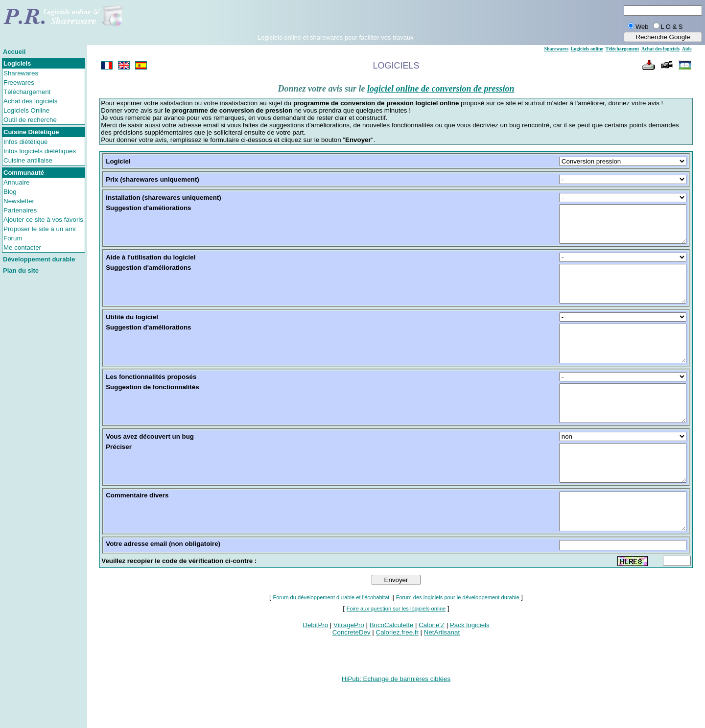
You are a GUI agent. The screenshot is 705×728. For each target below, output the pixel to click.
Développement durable (39, 259)
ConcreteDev (352, 676)
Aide (687, 49)
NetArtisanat (442, 676)
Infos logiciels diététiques (40, 151)
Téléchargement (27, 92)
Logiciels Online (26, 110)
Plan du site (21, 270)
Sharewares (21, 73)
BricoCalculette (392, 669)
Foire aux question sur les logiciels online (396, 653)
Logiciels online (587, 49)
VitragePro (349, 669)
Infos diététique (25, 142)
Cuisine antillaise (28, 160)
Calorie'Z (432, 669)
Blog (10, 192)
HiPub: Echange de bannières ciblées (396, 723)
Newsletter (19, 201)
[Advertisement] (335, 19)
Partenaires (20, 210)
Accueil (14, 52)
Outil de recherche (30, 120)
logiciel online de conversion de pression (441, 89)
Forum (13, 238)
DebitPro (315, 669)
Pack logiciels (470, 669)
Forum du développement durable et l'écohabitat (331, 641)
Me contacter (22, 247)
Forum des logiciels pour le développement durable (458, 641)
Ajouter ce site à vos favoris (43, 220)
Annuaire (16, 182)
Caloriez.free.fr (397, 676)
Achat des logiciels (30, 101)
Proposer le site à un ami (39, 229)
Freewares (19, 82)
